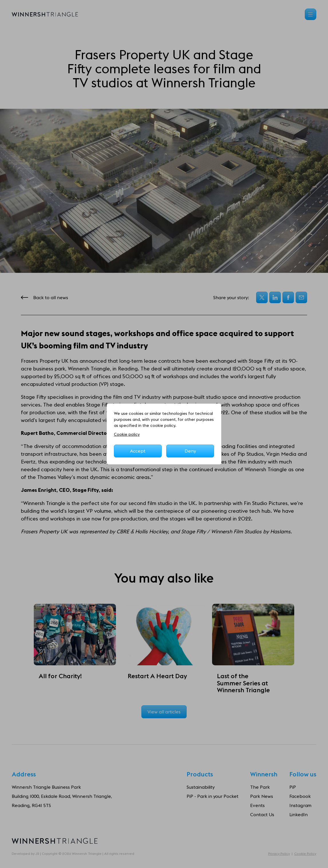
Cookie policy (127, 434)
